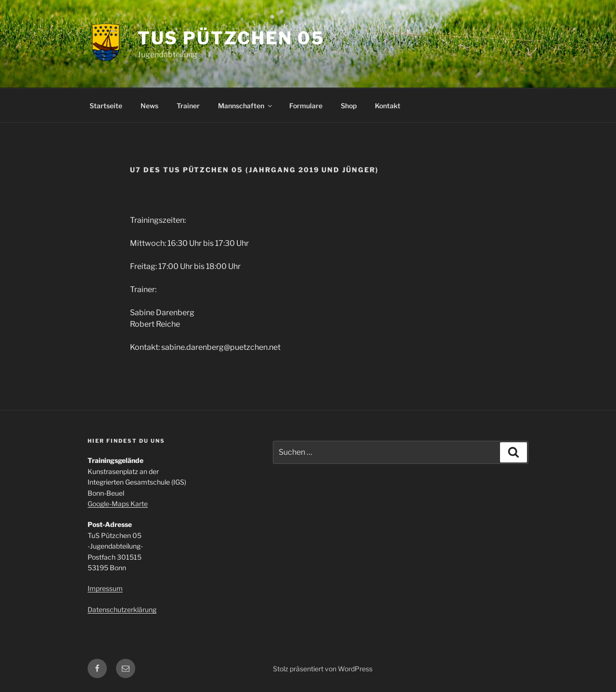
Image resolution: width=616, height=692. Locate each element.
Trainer (188, 106)
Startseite (106, 106)
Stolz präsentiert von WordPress (323, 669)
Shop (349, 106)
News (149, 106)
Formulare (306, 106)
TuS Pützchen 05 (231, 38)
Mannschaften (246, 106)
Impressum (105, 588)
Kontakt (388, 106)
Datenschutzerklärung (122, 609)
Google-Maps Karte (118, 504)
